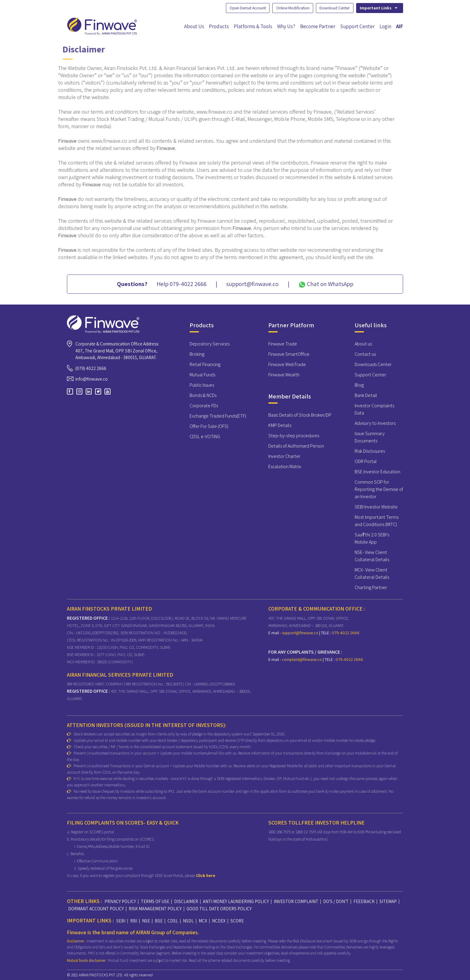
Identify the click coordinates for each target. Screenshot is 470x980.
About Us (194, 26)
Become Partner (318, 26)
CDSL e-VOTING (205, 437)
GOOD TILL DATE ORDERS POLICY (219, 909)
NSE (146, 921)
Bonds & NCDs (203, 395)
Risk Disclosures (370, 451)
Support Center (370, 375)
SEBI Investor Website (376, 507)
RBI (134, 921)
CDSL (173, 921)
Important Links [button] (379, 8)
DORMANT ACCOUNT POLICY (96, 909)
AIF (400, 26)
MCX (203, 921)
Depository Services (210, 344)
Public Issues (202, 385)
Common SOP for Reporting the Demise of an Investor (379, 489)
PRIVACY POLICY (120, 901)
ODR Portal (366, 461)
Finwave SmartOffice (289, 354)
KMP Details (280, 425)
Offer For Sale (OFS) (209, 426)
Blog (359, 385)
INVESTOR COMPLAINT (296, 901)
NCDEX (219, 921)
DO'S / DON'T (336, 901)
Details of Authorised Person (296, 446)
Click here (206, 875)
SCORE (237, 921)
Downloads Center (373, 364)
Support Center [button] (357, 26)
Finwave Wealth (284, 375)
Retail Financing (205, 364)
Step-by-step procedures (294, 436)
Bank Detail (366, 395)
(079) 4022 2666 (91, 368)
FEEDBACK (364, 901)
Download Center (333, 8)
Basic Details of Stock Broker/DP (300, 415)
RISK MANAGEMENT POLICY (155, 909)
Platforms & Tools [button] (253, 26)
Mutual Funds (202, 375)
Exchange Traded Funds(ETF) (218, 416)
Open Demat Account (243, 8)
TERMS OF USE (155, 901)
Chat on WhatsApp (326, 284)
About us (363, 344)
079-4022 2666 (345, 632)
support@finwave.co (301, 632)
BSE (159, 921)
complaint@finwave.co (302, 659)
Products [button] (219, 26)
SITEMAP (388, 901)
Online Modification (290, 8)
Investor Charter (284, 456)
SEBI (121, 921)
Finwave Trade (283, 344)
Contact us (365, 354)
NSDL (188, 921)
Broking (197, 354)
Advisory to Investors (375, 423)
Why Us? (286, 26)
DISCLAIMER (186, 901)
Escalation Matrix (285, 467)
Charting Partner (371, 587)
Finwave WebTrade (287, 364)
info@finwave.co (92, 379)
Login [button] (385, 26)
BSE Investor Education (377, 472)
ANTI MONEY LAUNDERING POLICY (236, 901)
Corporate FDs (204, 406)
